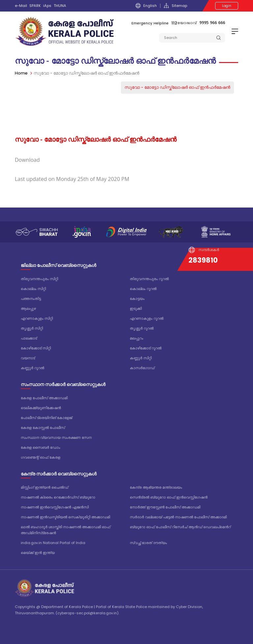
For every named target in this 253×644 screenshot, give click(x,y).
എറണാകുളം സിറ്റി (37, 318)
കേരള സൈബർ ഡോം (41, 447)
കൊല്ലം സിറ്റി (33, 289)
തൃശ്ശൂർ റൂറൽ (142, 328)
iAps (47, 6)
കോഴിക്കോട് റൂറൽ (146, 348)
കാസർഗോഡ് (142, 368)
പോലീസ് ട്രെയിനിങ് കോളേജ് (46, 418)
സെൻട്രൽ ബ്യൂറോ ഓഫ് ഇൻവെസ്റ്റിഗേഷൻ (169, 497)
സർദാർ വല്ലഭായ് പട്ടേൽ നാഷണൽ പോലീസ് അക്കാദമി (178, 517)
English (146, 6)
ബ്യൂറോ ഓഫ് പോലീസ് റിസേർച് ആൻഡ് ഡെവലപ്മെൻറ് (180, 527)
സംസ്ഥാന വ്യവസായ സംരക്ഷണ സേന (56, 437)
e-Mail (21, 6)
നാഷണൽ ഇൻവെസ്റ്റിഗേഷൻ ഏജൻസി (55, 507)
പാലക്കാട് (29, 338)
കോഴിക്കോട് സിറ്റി (36, 348)
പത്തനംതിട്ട (31, 299)
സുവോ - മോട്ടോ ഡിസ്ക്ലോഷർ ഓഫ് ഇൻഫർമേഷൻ (177, 87)
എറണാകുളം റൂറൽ (147, 318)
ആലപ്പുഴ (28, 308)
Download (27, 168)
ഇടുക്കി (136, 308)
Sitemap (175, 6)
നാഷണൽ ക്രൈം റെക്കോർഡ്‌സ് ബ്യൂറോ (58, 497)
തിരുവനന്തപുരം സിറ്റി (39, 279)
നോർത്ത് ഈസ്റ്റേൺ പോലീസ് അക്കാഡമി (165, 507)
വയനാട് (28, 358)
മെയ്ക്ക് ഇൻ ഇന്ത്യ (38, 553)
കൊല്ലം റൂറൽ (143, 289)
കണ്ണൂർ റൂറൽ (32, 368)
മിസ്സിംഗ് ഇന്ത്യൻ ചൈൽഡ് (44, 487)
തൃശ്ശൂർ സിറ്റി (32, 328)
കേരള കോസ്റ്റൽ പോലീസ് (43, 428)
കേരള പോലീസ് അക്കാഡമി (44, 398)
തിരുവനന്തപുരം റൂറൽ (149, 279)
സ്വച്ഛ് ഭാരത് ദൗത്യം (148, 543)
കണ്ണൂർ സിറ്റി (141, 358)
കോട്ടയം (137, 299)
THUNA (60, 6)
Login (227, 6)
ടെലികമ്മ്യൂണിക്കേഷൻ (41, 408)
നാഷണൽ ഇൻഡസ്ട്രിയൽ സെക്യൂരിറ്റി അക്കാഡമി (65, 517)
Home (21, 73)
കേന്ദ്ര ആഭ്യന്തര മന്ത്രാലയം (156, 487)
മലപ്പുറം (137, 338)
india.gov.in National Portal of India (53, 543)
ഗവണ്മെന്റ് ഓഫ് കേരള (41, 457)
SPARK (35, 6)
